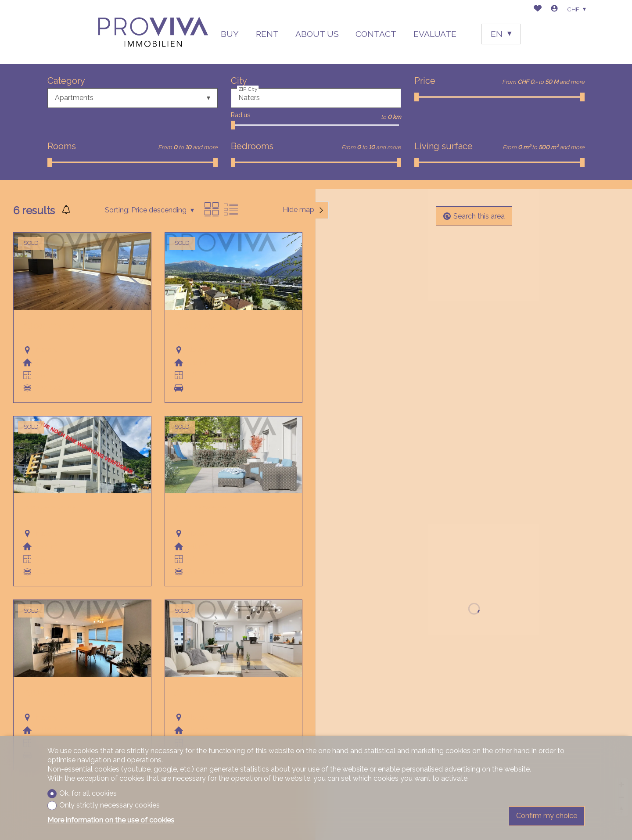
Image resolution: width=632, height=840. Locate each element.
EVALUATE (435, 34)
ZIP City (248, 89)
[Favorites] (538, 9)
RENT (267, 34)
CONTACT (376, 34)
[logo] (153, 32)
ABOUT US (317, 34)
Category (66, 81)
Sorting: (117, 210)
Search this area (474, 216)
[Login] (554, 9)
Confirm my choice (547, 816)
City (239, 81)
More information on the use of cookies (111, 820)
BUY (230, 34)
